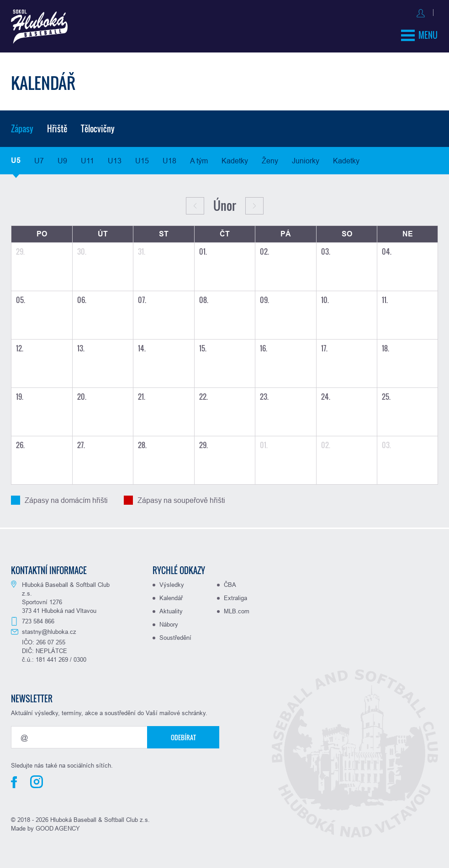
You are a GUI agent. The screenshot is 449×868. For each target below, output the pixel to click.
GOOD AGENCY (58, 827)
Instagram (37, 780)
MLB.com (237, 610)
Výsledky (172, 583)
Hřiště (57, 127)
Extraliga (235, 596)
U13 (115, 159)
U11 (87, 159)
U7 (39, 159)
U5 (16, 159)
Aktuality (171, 610)
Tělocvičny (98, 127)
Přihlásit (377, 12)
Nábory (169, 623)
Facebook (14, 781)
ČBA (230, 583)
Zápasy (22, 127)
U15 (142, 159)
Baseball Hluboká (42, 28)
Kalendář (171, 596)
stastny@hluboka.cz (49, 630)
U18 (169, 159)
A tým (199, 159)
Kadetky (235, 159)
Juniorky (306, 159)
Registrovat (419, 12)
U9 (62, 159)
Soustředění (175, 636)
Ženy (270, 159)
